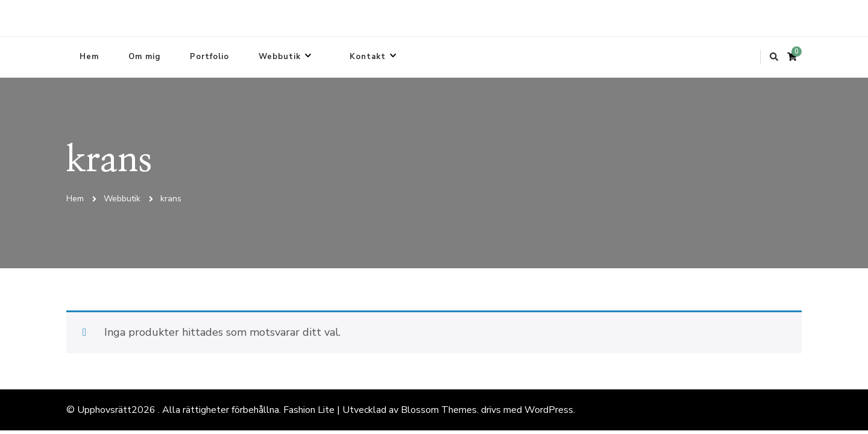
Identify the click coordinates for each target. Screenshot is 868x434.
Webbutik (280, 57)
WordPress (549, 410)
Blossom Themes (439, 410)
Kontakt (368, 57)
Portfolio (209, 57)
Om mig (144, 57)
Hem (89, 57)
